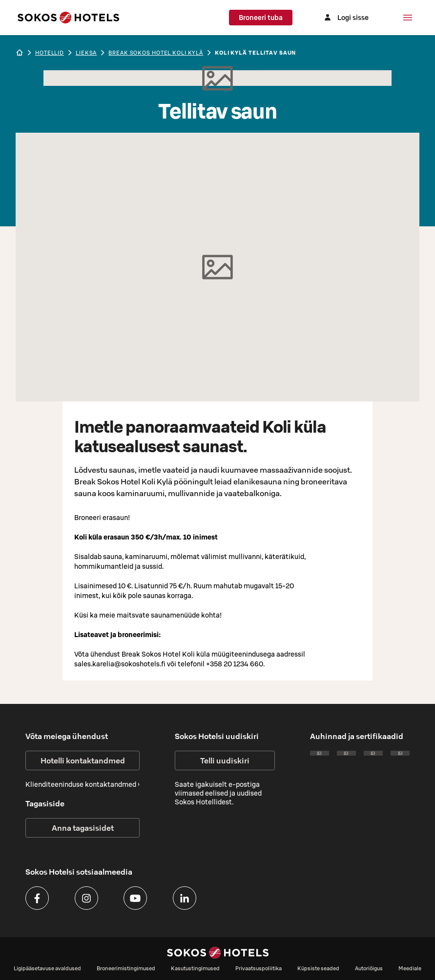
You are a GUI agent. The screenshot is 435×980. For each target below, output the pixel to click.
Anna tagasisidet (83, 828)
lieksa (86, 53)
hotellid (50, 53)
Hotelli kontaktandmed (83, 760)
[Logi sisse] (345, 18)
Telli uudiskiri (225, 760)
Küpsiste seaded (318, 968)
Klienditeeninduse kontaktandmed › (83, 784)
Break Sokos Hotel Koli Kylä (156, 53)
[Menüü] (408, 18)
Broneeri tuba (261, 18)
